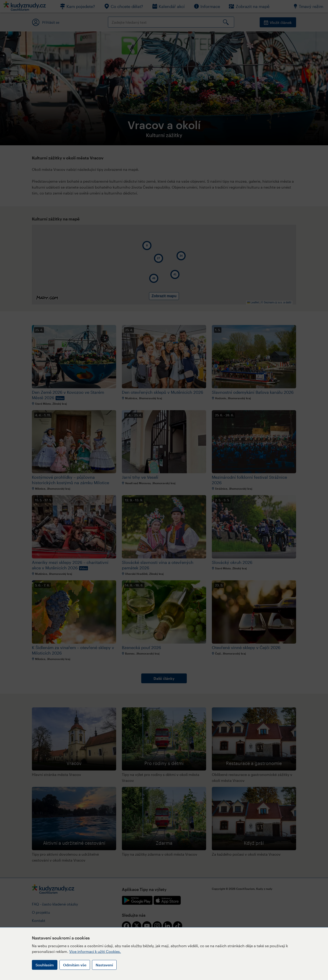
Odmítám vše (75, 965)
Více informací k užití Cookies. (95, 951)
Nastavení (104, 965)
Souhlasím (45, 965)
